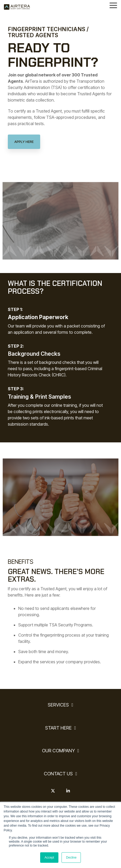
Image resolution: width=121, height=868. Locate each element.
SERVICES (58, 705)
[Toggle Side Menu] (113, 5)
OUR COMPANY (58, 751)
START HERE (58, 728)
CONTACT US (58, 774)
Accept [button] (49, 858)
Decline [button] (71, 858)
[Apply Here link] (24, 142)
